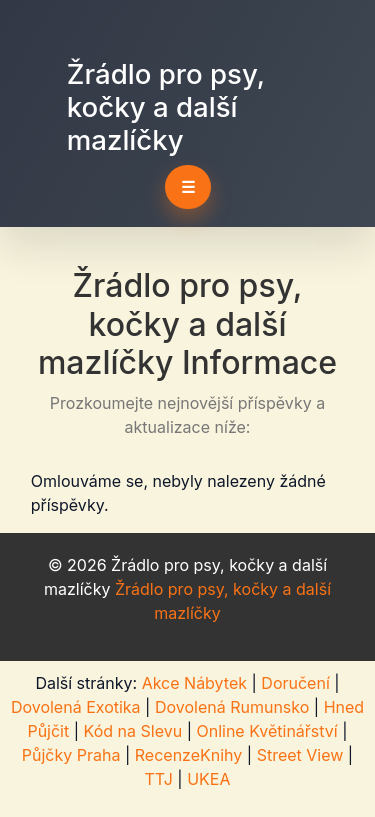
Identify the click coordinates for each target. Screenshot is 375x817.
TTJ (159, 779)
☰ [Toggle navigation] (188, 187)
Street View (300, 755)
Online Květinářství (266, 731)
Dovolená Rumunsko (232, 707)
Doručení (295, 683)
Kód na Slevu (133, 731)
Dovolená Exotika (76, 707)
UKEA (208, 779)
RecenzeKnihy (189, 755)
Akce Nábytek (194, 683)
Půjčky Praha (71, 755)
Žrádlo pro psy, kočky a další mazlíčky (166, 107)
